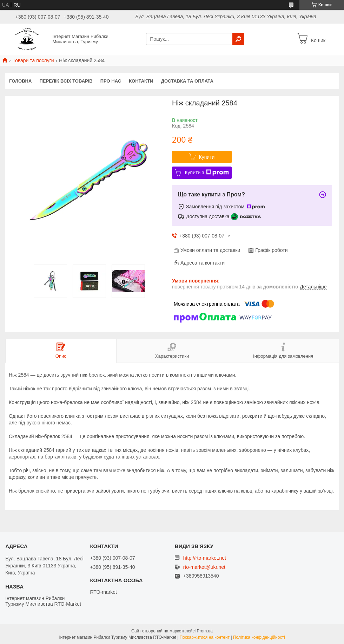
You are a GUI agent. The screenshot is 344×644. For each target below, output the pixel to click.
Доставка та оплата (187, 81)
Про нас (111, 81)
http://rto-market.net (205, 558)
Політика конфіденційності (259, 637)
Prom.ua (205, 631)
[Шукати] (238, 39)
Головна (20, 81)
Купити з (207, 173)
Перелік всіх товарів (66, 81)
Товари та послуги (33, 60)
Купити (207, 157)
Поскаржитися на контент (205, 637)
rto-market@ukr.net (204, 567)
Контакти (141, 81)
